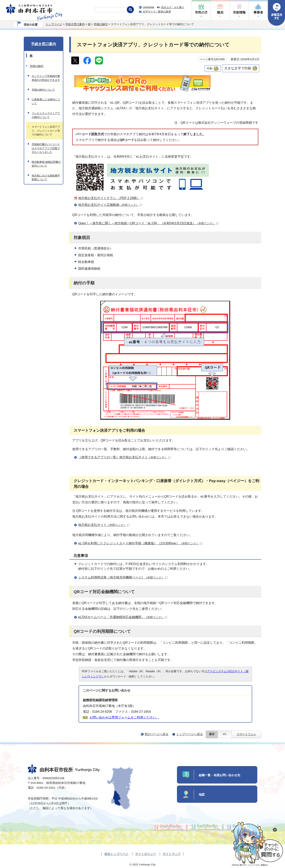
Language (148, 7)
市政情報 (239, 12)
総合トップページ (116, 854)
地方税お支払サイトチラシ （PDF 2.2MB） (111, 198)
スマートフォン (246, 734)
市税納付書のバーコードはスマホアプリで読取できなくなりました (46, 148)
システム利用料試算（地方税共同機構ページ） (123, 577)
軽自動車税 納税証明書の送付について (46, 164)
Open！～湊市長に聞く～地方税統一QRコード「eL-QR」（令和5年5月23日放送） (148, 223)
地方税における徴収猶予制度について (46, 177)
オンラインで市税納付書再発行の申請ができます (46, 78)
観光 (220, 12)
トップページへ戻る (190, 734)
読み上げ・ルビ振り (173, 7)
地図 (202, 795)
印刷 (210, 68)
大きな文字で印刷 (238, 68)
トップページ (54, 24)
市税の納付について (43, 90)
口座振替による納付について (46, 101)
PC (225, 734)
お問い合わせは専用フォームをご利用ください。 (124, 717)
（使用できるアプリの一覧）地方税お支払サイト (124, 457)
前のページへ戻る (157, 734)
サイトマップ (172, 854)
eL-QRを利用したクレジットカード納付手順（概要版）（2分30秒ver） (140, 543)
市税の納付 (101, 24)
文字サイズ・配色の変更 (157, 12)
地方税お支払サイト (104, 525)
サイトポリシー (146, 854)
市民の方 (201, 12)
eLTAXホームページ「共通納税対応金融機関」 (123, 617)
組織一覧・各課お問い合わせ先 (219, 775)
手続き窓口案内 (75, 24)
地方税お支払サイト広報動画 (110, 205)
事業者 (258, 12)
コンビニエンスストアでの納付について (46, 115)
